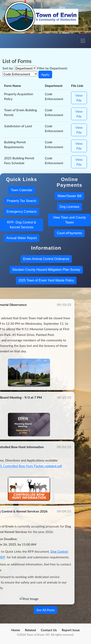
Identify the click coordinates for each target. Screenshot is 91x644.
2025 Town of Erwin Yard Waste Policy (46, 280)
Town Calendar (21, 190)
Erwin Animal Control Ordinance (46, 259)
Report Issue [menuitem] (71, 630)
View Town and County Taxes (69, 220)
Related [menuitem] (31, 630)
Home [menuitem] (16, 630)
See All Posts (45, 610)
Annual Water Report (21, 238)
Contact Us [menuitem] (49, 630)
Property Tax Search (21, 201)
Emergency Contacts (21, 212)
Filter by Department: (53, 68)
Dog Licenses (70, 207)
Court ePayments (69, 233)
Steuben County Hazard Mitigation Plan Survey (46, 270)
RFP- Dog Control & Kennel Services (22, 225)
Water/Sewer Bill (69, 196)
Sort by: (8, 68)
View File (79, 98)
